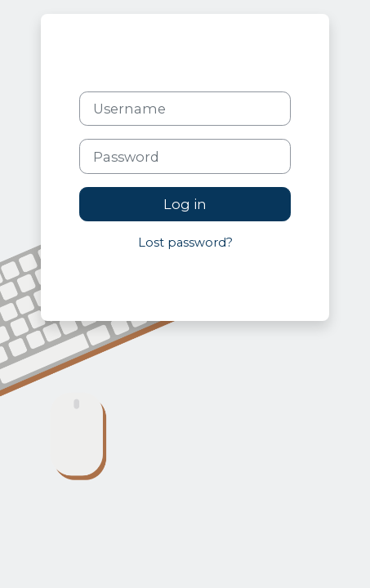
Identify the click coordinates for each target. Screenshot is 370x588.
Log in (185, 204)
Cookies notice (228, 279)
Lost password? (185, 243)
